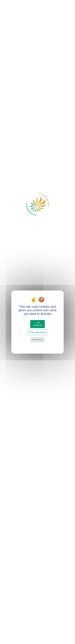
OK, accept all (37, 324)
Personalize (38, 340)
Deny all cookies (38, 332)
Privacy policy (38, 345)
